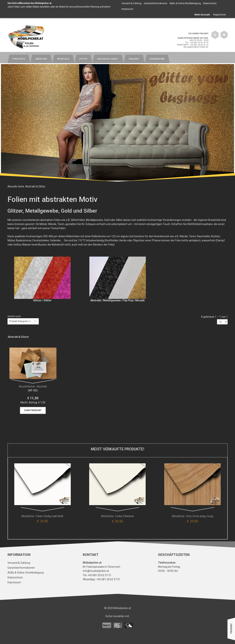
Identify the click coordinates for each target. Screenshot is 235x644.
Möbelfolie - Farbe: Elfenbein (117, 516)
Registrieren (220, 15)
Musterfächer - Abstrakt (33, 386)
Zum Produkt (33, 410)
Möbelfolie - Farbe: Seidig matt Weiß (42, 516)
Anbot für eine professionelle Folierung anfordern (85, 7)
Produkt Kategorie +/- (20, 321)
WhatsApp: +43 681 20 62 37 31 (193, 45)
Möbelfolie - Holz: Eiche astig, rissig (192, 516)
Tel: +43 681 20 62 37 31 (197, 43)
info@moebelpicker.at (196, 47)
